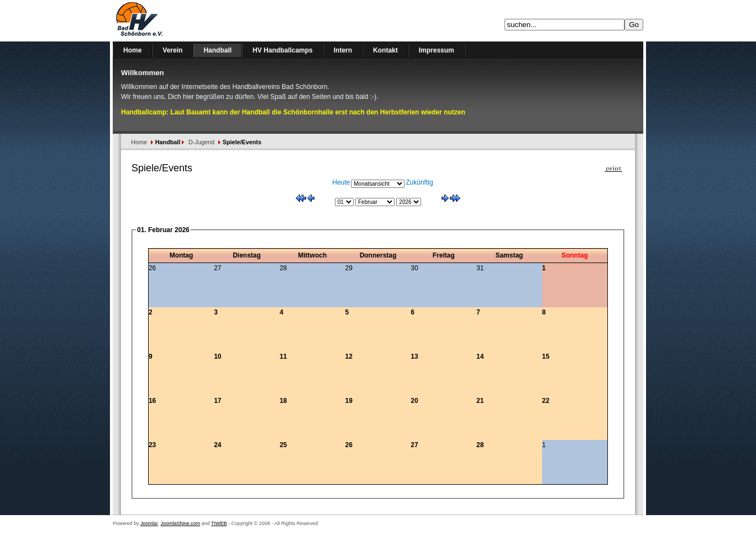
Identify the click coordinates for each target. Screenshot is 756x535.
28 (480, 445)
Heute (341, 182)
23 (152, 445)
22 (546, 401)
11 (283, 356)
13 (414, 356)
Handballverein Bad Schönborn (168, 21)
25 (283, 445)
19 (349, 401)
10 (217, 356)
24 (217, 445)
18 (283, 401)
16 (152, 401)
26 (349, 445)
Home (139, 142)
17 (217, 401)
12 (349, 356)
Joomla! (149, 523)
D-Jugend (201, 142)
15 (546, 356)
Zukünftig (419, 182)
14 (480, 356)
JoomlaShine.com (181, 523)
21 (480, 401)
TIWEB (219, 523)
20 (414, 401)
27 (414, 445)
